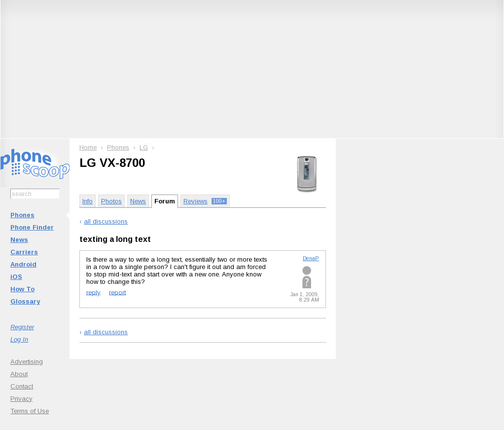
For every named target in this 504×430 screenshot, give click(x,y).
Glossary (25, 301)
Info (88, 201)
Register (22, 327)
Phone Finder (32, 227)
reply (93, 292)
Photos (111, 201)
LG (144, 147)
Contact (22, 386)
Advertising (27, 362)
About (19, 374)
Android (23, 264)
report (117, 292)
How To (22, 289)
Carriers (24, 252)
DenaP (311, 258)
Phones (22, 215)
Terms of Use (30, 411)
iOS (16, 277)
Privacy (21, 399)
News (19, 240)
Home (88, 147)
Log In (19, 339)
